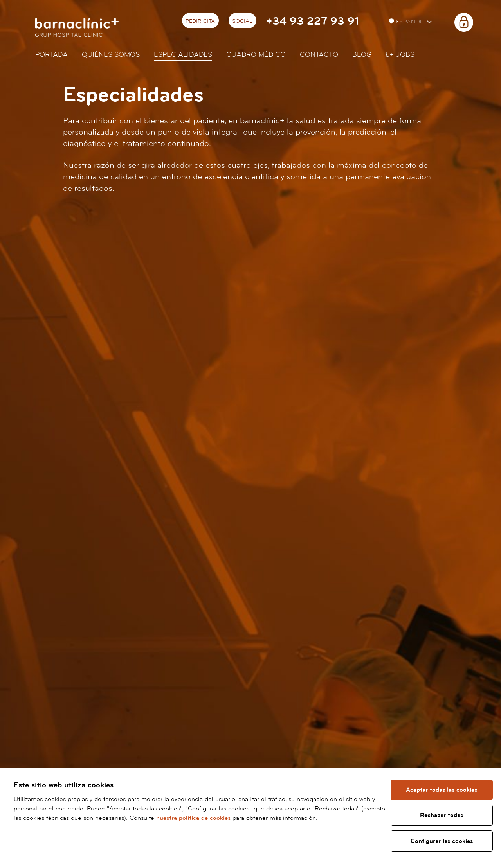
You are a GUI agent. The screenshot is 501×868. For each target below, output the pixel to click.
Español (407, 22)
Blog (362, 55)
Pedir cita (200, 21)
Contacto (319, 55)
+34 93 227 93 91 (312, 21)
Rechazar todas (442, 815)
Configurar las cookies (442, 841)
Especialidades (183, 55)
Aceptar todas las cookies (442, 790)
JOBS (400, 55)
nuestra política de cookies (219, 818)
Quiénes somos (111, 55)
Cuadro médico (256, 55)
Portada (51, 55)
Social (242, 21)
